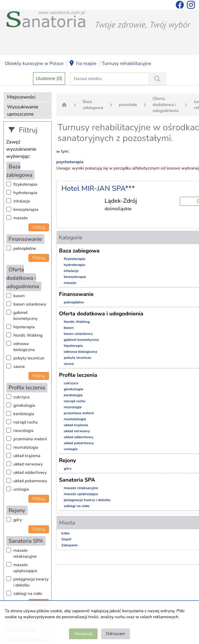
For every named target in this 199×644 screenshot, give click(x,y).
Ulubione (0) (49, 78)
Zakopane (70, 545)
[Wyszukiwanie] (157, 79)
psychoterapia (70, 162)
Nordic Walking (28, 335)
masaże (21, 218)
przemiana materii (30, 439)
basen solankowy (30, 304)
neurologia (24, 431)
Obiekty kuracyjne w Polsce (34, 64)
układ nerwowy (28, 464)
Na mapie (83, 64)
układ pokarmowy (30, 481)
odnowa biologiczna (24, 347)
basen (19, 296)
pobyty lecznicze (29, 358)
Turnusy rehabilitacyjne (127, 64)
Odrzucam (116, 634)
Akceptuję (83, 634)
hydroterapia (25, 193)
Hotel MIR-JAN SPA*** (98, 188)
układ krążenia (27, 456)
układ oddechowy (30, 473)
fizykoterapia (25, 184)
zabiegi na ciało (28, 594)
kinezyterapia (26, 210)
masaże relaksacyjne (25, 553)
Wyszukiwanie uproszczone (23, 111)
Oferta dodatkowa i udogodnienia (166, 105)
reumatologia (26, 447)
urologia (21, 489)
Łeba (66, 533)
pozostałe (128, 105)
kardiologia (24, 414)
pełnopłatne (25, 248)
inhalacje (22, 201)
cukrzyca (22, 397)
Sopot (66, 539)
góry (18, 520)
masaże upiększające (25, 568)
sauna (19, 366)
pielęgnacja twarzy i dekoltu (31, 582)
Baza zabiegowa (93, 105)
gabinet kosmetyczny (26, 316)
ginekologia (24, 405)
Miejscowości (21, 97)
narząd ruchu (26, 422)
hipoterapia (24, 327)
